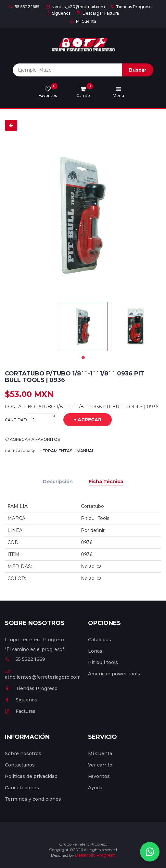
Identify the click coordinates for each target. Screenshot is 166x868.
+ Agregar (83, 420)
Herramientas (56, 451)
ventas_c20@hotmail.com (75, 7)
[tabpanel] (83, 326)
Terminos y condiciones (33, 799)
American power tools (114, 674)
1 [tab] (83, 358)
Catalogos (100, 640)
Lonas (95, 651)
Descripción (58, 481)
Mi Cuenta (83, 21)
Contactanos (20, 765)
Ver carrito (100, 765)
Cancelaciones (22, 788)
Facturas (20, 711)
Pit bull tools (103, 662)
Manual (85, 451)
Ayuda (95, 788)
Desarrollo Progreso (95, 855)
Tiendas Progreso (131, 7)
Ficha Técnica (106, 481)
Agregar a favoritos (32, 439)
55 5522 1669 (25, 7)
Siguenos (59, 13)
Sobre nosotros (23, 753)
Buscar (138, 70)
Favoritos (99, 776)
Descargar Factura (98, 13)
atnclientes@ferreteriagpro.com (43, 674)
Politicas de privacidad (31, 776)
